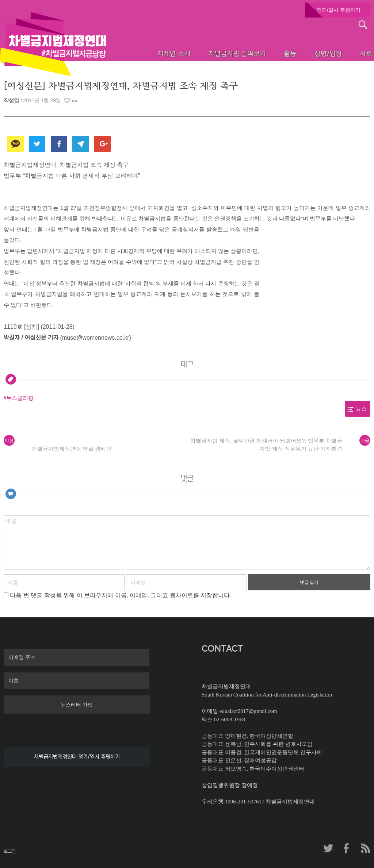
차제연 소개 (150, 53)
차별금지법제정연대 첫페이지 (53, 44)
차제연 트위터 (328, 848)
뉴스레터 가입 (77, 705)
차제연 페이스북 (347, 848)
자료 (356, 53)
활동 (272, 53)
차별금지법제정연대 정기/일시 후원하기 (77, 757)
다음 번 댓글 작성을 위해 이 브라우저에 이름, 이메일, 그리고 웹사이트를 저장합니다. (121, 595)
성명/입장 (314, 53)
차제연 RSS (365, 848)
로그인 (10, 851)
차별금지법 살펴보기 (216, 53)
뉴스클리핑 (20, 398)
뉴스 (361, 409)
